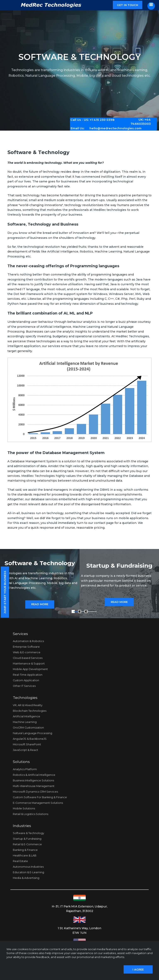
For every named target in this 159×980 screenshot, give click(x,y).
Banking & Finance (25, 850)
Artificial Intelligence (26, 716)
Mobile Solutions (24, 808)
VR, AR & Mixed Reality (28, 705)
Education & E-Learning (28, 872)
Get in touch (128, 5)
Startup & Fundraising (27, 839)
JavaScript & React (25, 750)
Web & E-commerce (27, 652)
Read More (40, 604)
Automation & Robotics (28, 641)
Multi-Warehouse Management (34, 786)
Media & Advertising (26, 878)
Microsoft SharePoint (27, 744)
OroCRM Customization (28, 728)
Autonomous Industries (28, 867)
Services (20, 634)
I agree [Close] (138, 969)
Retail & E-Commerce (27, 844)
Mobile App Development (30, 669)
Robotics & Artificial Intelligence (34, 775)
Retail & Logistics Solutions (31, 814)
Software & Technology (28, 833)
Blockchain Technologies (30, 711)
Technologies (25, 698)
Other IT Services (24, 686)
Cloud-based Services (28, 658)
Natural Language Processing (33, 733)
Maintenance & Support (29, 664)
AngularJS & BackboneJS (30, 739)
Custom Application (26, 680)
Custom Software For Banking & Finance (40, 797)
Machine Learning (25, 722)
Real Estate (20, 861)
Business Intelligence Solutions (33, 780)
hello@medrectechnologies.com (112, 127)
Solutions (21, 762)
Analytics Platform (25, 769)
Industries (22, 826)
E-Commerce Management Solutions (38, 803)
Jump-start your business (5, 592)
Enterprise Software (26, 647)
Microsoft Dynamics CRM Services (35, 792)
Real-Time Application (28, 675)
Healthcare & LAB (25, 856)
